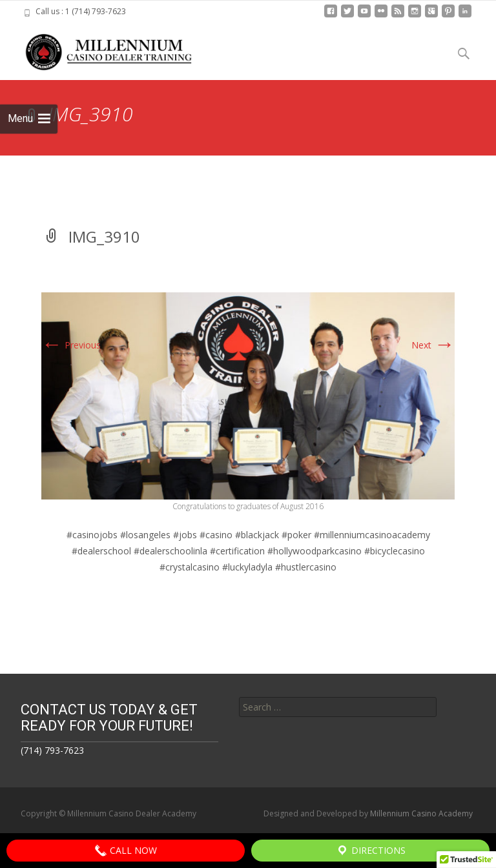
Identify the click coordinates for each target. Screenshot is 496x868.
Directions (371, 851)
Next (433, 345)
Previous (71, 345)
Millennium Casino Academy (421, 813)
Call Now (126, 851)
